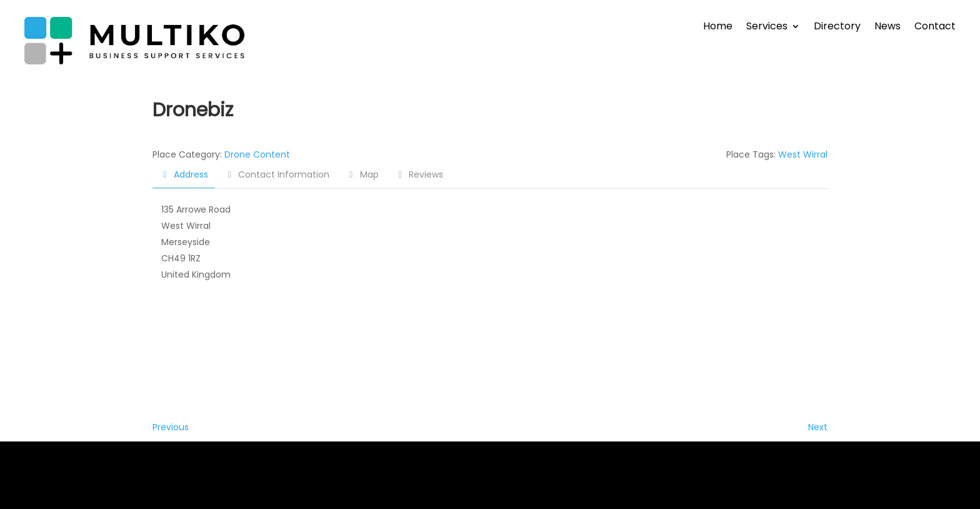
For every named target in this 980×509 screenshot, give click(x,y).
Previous (171, 427)
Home (718, 28)
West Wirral (803, 154)
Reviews (419, 174)
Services (767, 28)
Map (362, 174)
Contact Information (277, 174)
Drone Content (257, 154)
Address (184, 174)
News (887, 28)
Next (818, 427)
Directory (837, 28)
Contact (935, 28)
